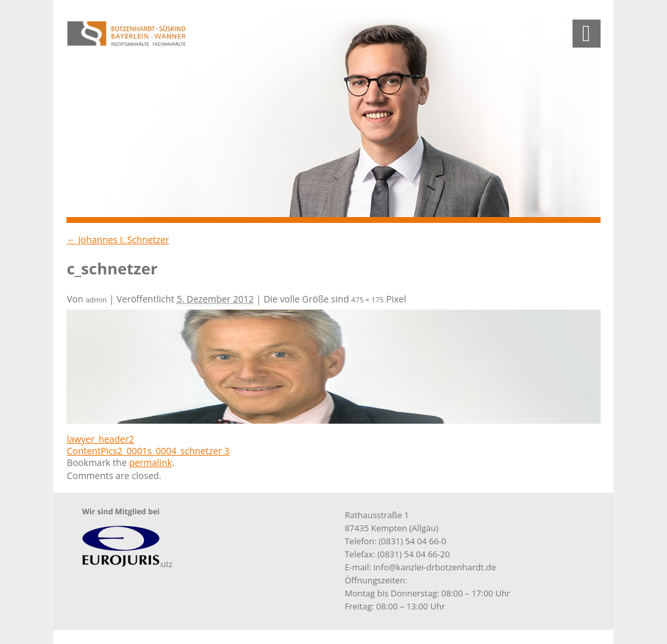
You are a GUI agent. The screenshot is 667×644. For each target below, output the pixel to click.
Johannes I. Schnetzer (118, 240)
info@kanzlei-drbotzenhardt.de (434, 567)
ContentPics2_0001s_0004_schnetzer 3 (148, 451)
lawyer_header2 (100, 439)
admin (96, 300)
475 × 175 (367, 300)
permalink (150, 462)
